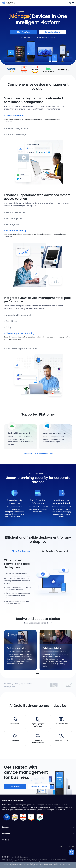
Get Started (15, 786)
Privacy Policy (38, 866)
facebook (69, 847)
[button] (37, 674)
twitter (65, 847)
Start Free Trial (23, 32)
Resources (38, 834)
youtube (73, 847)
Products (38, 840)
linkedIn (61, 847)
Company (38, 827)
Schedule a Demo (53, 32)
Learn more (8, 122)
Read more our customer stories (37, 623)
